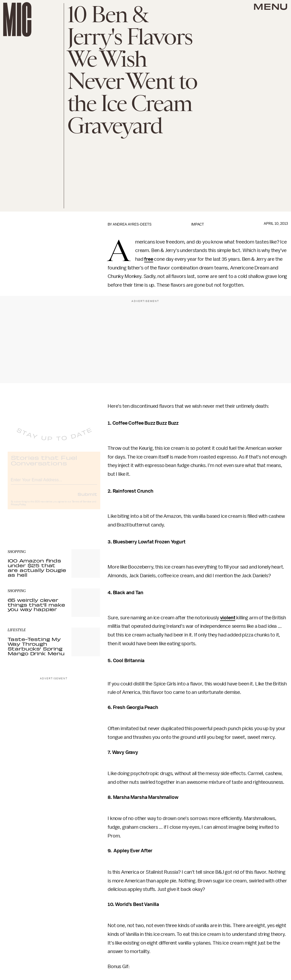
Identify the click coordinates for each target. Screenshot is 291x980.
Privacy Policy (19, 509)
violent (228, 618)
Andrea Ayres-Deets (132, 224)
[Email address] (54, 484)
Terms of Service (82, 506)
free (149, 259)
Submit (87, 498)
